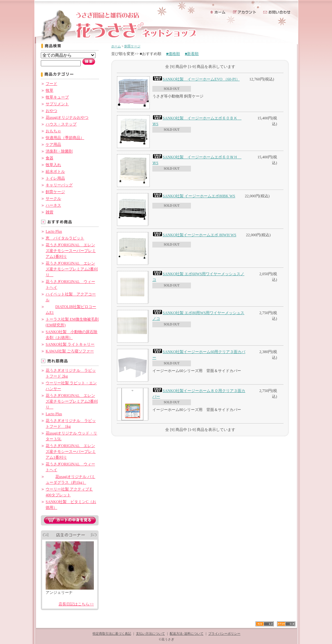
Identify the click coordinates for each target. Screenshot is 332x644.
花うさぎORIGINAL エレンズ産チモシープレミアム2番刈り (72, 269)
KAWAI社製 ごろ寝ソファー (70, 351)
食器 (49, 158)
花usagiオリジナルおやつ (67, 117)
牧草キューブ (57, 97)
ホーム (116, 46)
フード (51, 84)
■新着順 (192, 54)
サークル (53, 199)
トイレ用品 (55, 178)
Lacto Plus (54, 231)
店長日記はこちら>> (76, 604)
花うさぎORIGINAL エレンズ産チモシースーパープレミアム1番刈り (71, 251)
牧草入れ (53, 165)
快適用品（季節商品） (65, 138)
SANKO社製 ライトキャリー (70, 344)
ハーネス (53, 205)
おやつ (51, 111)
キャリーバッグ (59, 185)
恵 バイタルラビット (65, 238)
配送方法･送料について (187, 634)
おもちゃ (53, 131)
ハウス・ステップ (61, 124)
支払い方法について (150, 634)
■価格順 (173, 54)
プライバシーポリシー (224, 634)
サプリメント (57, 104)
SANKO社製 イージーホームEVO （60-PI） (196, 79)
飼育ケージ (55, 192)
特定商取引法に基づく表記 (112, 634)
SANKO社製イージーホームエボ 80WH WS (194, 235)
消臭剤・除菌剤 (59, 151)
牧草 (49, 90)
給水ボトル (55, 172)
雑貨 (49, 212)
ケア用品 (53, 145)
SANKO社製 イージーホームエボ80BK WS (194, 196)
